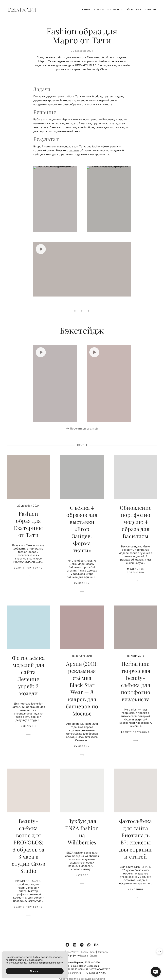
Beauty (84, 960)
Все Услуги (73, 957)
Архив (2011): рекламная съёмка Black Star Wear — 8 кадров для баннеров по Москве (82, 693)
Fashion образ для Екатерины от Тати (28, 529)
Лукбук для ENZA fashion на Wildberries (82, 836)
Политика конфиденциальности (45, 963)
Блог (139, 9)
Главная (86, 9)
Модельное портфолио (136, 576)
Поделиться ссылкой (84, 433)
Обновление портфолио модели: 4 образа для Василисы (136, 527)
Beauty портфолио (28, 573)
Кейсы (129, 9)
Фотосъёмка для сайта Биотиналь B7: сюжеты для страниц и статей (136, 843)
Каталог (82, 880)
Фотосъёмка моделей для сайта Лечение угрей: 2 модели (28, 680)
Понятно (35, 971)
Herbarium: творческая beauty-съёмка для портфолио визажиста (136, 686)
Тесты (93, 960)
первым (74, 150)
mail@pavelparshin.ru (69, 978)
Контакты (150, 9)
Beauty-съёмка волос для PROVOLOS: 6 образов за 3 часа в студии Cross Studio (28, 851)
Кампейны (82, 588)
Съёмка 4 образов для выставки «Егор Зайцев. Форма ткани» (82, 534)
